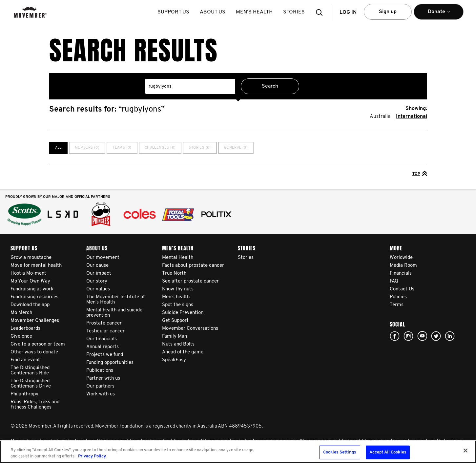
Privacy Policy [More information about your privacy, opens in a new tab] (92, 456)
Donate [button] (439, 15)
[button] (321, 12)
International (412, 116)
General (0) (236, 148)
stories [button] (295, 12)
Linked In (450, 336)
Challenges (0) (160, 148)
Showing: (416, 109)
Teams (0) (122, 148)
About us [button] (214, 12)
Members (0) (87, 148)
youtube (422, 336)
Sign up (388, 12)
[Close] (466, 451)
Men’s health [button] (256, 12)
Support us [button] (175, 12)
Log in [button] (348, 12)
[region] (238, 452)
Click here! (408, 336)
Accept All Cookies (388, 452)
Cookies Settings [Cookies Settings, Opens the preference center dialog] (340, 452)
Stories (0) (200, 148)
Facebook (395, 336)
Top (420, 173)
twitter (436, 336)
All (58, 148)
